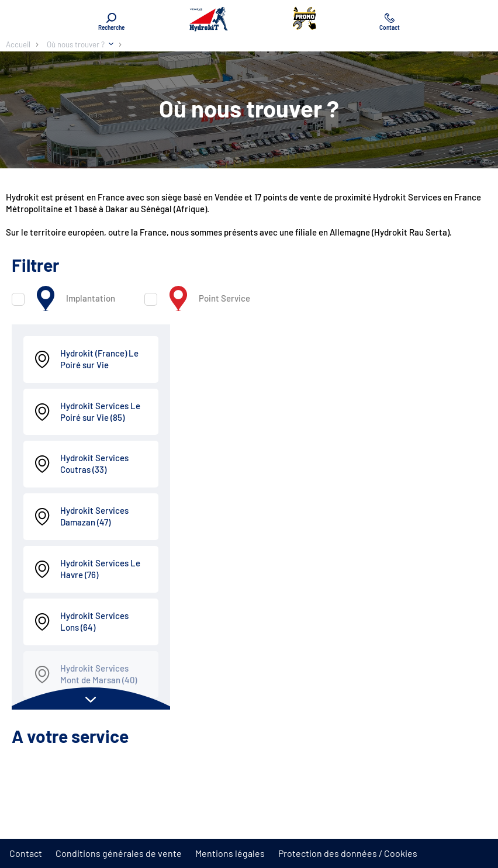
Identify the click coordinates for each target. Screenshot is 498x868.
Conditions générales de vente (119, 853)
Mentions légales (230, 853)
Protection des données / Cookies (348, 853)
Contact (26, 853)
